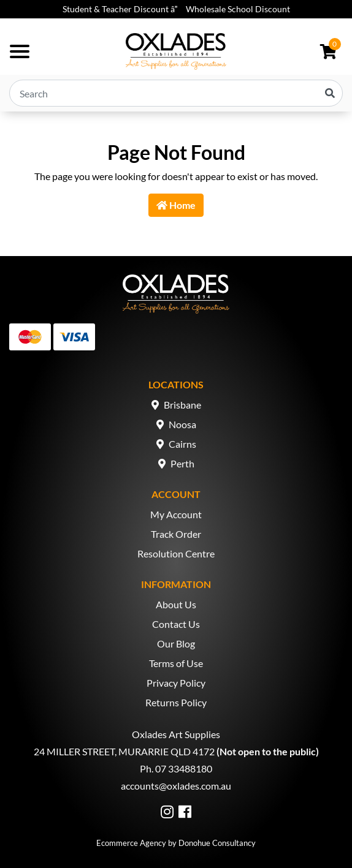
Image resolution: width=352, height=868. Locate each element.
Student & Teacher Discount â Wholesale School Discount (176, 9)
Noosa (182, 424)
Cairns (182, 444)
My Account (176, 514)
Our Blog (176, 643)
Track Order (176, 534)
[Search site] (330, 93)
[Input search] (176, 93)
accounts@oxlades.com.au (176, 786)
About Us (176, 604)
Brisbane (182, 405)
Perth (182, 463)
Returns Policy (176, 702)
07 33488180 (184, 768)
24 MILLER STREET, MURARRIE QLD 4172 (124, 751)
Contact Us (176, 624)
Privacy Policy (176, 683)
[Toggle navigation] (20, 51)
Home (176, 205)
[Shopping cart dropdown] (328, 51)
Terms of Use (176, 663)
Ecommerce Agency (131, 843)
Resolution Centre (176, 553)
